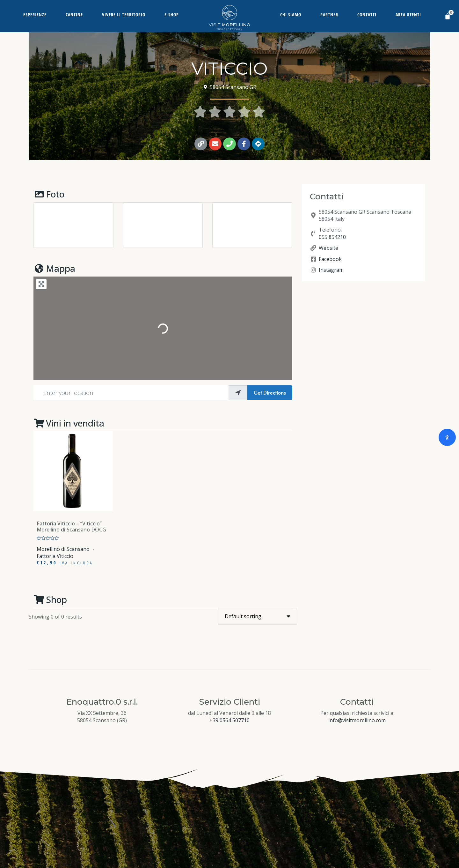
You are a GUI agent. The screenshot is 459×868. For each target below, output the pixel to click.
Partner (329, 15)
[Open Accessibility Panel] (447, 437)
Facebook (330, 259)
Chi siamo (291, 15)
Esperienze (35, 15)
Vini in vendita (69, 423)
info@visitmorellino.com (357, 720)
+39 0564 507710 (229, 720)
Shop (50, 599)
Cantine (74, 15)
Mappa (54, 268)
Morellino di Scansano (63, 549)
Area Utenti (408, 15)
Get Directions (270, 392)
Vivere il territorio (124, 15)
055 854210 (332, 237)
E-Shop (172, 15)
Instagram (331, 270)
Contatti (367, 15)
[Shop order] (258, 616)
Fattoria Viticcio (55, 556)
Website (328, 248)
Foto (49, 194)
